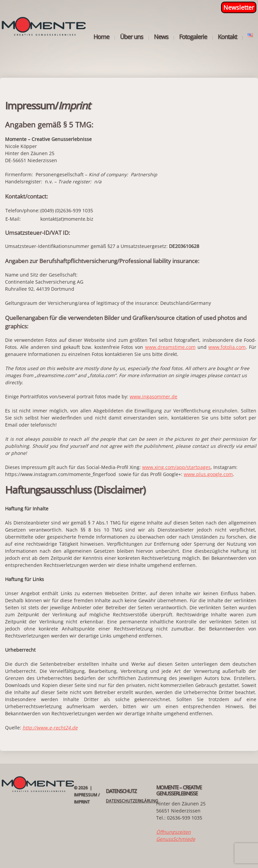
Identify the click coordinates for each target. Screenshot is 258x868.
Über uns (132, 37)
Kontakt (227, 37)
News (161, 37)
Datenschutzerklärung (132, 801)
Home (101, 37)
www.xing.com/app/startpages (176, 467)
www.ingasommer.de (154, 396)
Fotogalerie (193, 37)
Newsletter (239, 7)
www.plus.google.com (208, 474)
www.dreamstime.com (170, 347)
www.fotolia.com (227, 347)
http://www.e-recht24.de (50, 728)
